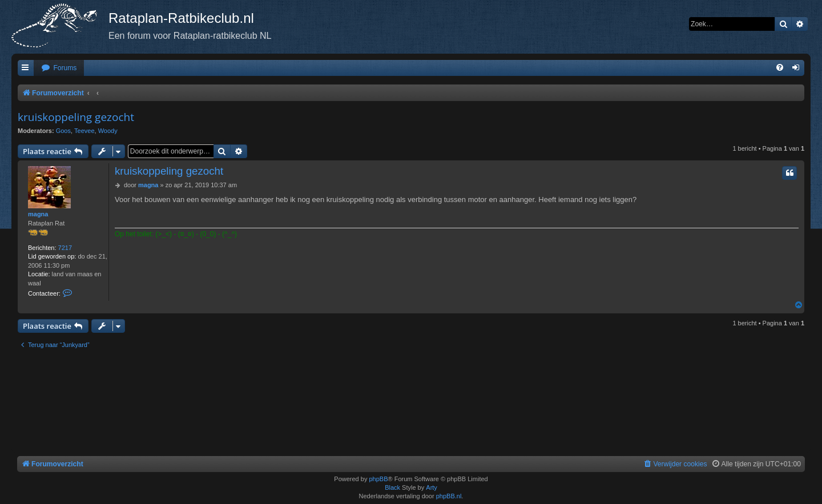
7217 (65, 248)
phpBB (378, 479)
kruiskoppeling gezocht (76, 117)
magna (38, 214)
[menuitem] (59, 68)
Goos (63, 131)
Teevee (84, 131)
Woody (108, 131)
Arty (432, 487)
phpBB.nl (449, 496)
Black (392, 487)
